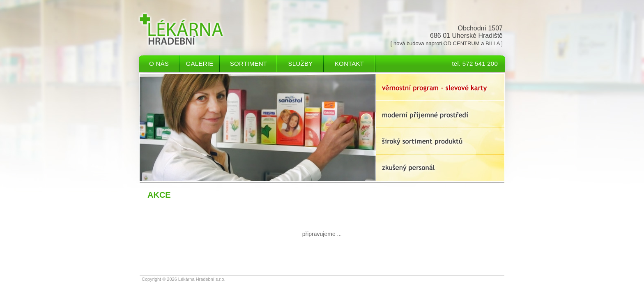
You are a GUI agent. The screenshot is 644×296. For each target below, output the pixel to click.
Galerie (200, 64)
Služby (301, 64)
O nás (159, 64)
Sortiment (248, 64)
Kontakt (349, 64)
